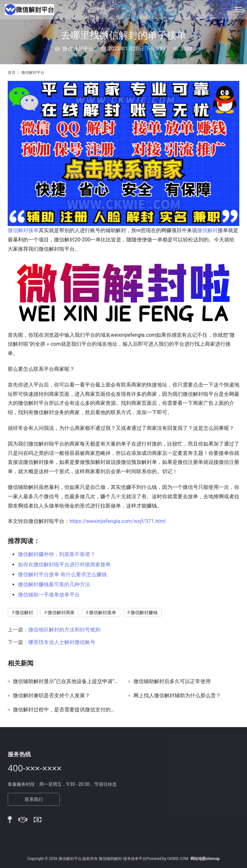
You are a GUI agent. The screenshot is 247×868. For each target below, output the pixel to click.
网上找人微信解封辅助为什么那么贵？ (177, 696)
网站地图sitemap (205, 859)
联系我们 (34, 799)
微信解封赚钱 (144, 612)
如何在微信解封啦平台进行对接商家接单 (64, 564)
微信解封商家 (61, 612)
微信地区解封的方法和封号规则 (64, 630)
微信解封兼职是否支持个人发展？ (51, 696)
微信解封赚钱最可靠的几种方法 (54, 584)
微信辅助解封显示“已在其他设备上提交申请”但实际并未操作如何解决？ (66, 681)
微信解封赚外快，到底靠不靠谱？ (57, 554)
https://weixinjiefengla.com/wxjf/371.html (118, 521)
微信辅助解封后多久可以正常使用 (172, 681)
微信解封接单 (23, 230)
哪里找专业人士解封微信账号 (62, 642)
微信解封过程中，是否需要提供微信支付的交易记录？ (66, 710)
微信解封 (207, 230)
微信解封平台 (78, 49)
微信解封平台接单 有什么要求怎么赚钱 (62, 574)
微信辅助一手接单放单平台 (49, 595)
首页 (12, 73)
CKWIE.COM (178, 859)
